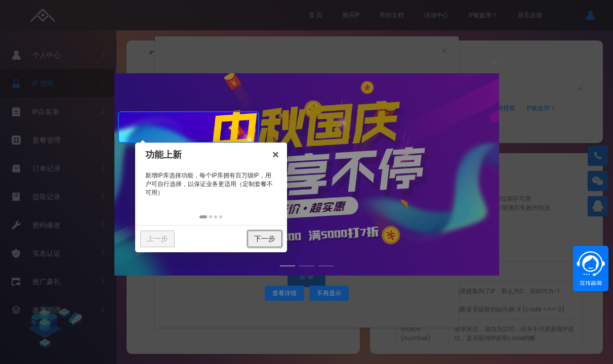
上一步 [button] (169, 212)
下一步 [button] (276, 212)
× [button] (287, 127)
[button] (215, 190)
